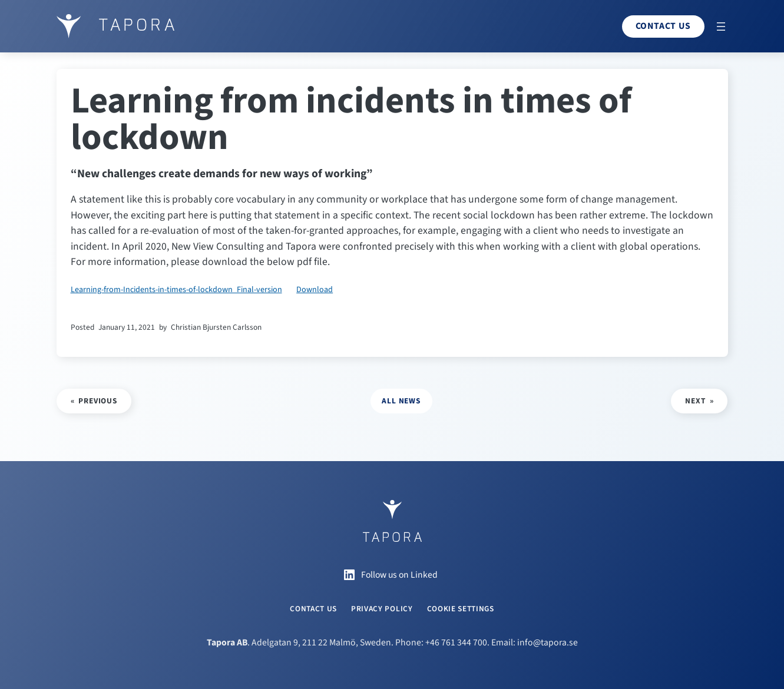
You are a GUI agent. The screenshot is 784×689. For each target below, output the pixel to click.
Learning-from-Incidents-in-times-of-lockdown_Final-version (176, 290)
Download (315, 290)
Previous (97, 401)
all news (401, 401)
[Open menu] (721, 26)
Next (695, 401)
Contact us (663, 26)
